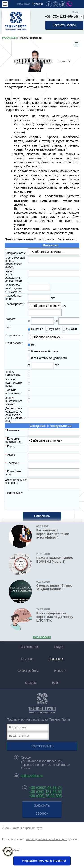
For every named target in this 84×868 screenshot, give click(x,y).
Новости (60, 673)
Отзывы (31, 685)
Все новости (42, 639)
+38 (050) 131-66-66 (45, 794)
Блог (56, 685)
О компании (29, 649)
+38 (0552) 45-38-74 (45, 790)
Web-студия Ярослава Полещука (46, 841)
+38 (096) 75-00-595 (45, 798)
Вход (75, 12)
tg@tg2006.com (32, 778)
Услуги (59, 649)
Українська (24, 4)
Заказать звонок (64, 25)
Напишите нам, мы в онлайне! (41, 863)
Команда (27, 661)
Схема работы (28, 673)
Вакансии (56, 661)
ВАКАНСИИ (10, 38)
